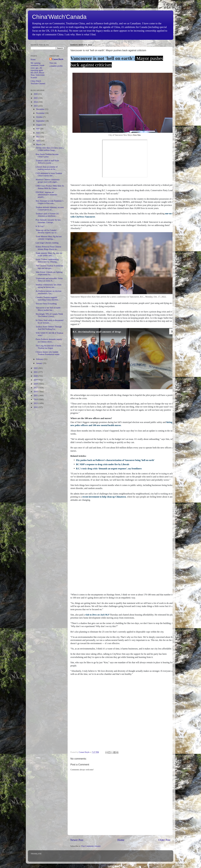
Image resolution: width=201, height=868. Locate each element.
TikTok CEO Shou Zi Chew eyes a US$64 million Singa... (50, 149)
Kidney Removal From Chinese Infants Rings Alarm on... (48, 248)
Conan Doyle (58, 59)
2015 (36, 395)
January (40, 363)
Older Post (164, 840)
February (40, 359)
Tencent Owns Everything (46, 304)
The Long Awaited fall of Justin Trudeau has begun (48, 347)
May (38, 137)
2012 (36, 407)
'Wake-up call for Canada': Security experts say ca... (47, 231)
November (41, 113)
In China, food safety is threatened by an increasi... (49, 321)
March (39, 144)
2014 (36, 399)
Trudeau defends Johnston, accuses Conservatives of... (50, 208)
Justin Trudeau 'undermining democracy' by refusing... (47, 261)
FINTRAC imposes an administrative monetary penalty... (46, 195)
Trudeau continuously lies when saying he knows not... (48, 286)
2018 (36, 384)
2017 (36, 388)
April (39, 141)
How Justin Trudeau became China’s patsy (47, 155)
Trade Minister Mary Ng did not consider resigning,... (49, 238)
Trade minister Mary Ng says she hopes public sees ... (49, 254)
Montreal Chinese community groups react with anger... (48, 181)
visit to (97, 615)
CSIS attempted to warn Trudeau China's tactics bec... (49, 174)
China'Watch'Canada (59, 17)
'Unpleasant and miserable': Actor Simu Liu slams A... (49, 280)
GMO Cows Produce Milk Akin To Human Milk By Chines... (50, 187)
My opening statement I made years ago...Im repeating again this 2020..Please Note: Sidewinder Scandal (38, 70)
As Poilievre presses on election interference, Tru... (48, 292)
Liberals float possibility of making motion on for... (46, 168)
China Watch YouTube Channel (38, 82)
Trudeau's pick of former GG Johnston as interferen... (47, 215)
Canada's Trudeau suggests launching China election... (47, 299)
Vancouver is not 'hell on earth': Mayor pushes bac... (48, 309)
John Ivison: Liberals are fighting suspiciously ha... (49, 273)
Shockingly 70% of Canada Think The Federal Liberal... (49, 315)
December (41, 109)
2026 (36, 94)
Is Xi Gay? (40, 226)
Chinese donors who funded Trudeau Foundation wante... (48, 353)
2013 (36, 403)
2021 (36, 372)
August (39, 125)
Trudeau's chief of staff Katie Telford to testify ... (47, 162)
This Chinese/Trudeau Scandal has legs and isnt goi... (49, 267)
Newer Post (77, 840)
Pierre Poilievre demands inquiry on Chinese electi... (49, 340)
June (38, 133)
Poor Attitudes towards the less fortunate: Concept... (48, 221)
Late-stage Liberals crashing (47, 243)
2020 (36, 376)
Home (121, 840)
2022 (36, 368)
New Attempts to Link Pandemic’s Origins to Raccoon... (49, 202)
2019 (36, 380)
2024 (36, 102)
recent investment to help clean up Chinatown (104, 497)
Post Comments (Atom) (91, 846)
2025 (36, 98)
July (38, 129)
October (40, 117)
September (41, 121)
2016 (36, 392)
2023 (36, 106)
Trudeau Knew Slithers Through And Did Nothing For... (49, 328)
